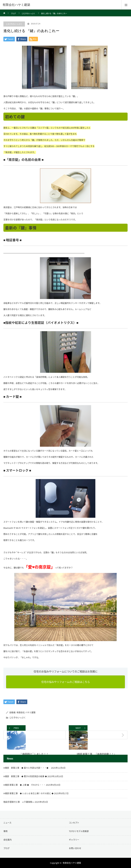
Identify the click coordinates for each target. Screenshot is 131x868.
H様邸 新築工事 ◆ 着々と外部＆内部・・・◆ (27, 768)
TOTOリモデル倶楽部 (79, 831)
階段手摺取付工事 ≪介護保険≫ (19, 802)
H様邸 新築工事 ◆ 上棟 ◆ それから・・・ (24, 785)
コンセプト (74, 823)
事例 (5, 831)
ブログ (13, 13)
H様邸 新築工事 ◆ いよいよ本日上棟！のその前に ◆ (28, 793)
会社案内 (8, 840)
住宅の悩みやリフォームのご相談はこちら (66, 682)
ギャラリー (74, 840)
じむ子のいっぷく (28, 13)
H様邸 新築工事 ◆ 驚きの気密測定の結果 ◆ (25, 776)
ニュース (7, 823)
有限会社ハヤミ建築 (16, 5)
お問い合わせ (75, 848)
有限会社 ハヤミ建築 (26, 712)
